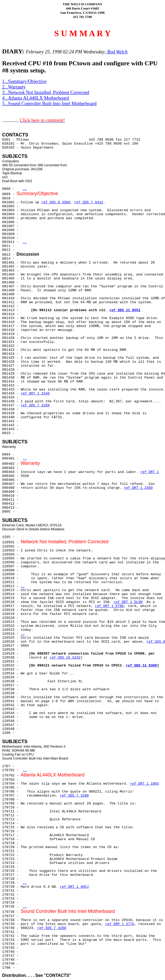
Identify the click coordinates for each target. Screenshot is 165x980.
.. (25, 189)
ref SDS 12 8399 (141, 666)
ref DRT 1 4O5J (74, 887)
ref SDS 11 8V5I (125, 310)
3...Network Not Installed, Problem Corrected (46, 93)
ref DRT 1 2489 (138, 488)
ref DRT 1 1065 (145, 784)
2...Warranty (14, 87)
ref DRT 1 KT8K (109, 606)
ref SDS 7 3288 (35, 405)
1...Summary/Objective (24, 81)
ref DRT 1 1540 (35, 394)
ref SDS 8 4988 (56, 202)
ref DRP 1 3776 (120, 924)
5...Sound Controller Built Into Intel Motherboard (49, 104)
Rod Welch (117, 52)
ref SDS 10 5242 (65, 658)
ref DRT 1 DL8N (128, 602)
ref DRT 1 (150, 472)
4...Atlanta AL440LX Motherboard (35, 98)
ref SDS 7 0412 (89, 202)
